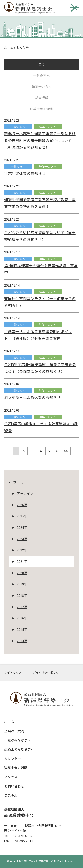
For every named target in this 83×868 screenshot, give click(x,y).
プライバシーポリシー (47, 673)
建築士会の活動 (41, 109)
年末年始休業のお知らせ (25, 174)
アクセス (11, 777)
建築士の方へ (42, 87)
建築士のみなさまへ (19, 750)
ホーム (9, 48)
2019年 (22, 584)
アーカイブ (25, 494)
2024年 (22, 528)
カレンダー (13, 759)
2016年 (22, 618)
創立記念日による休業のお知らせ (32, 398)
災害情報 (42, 98)
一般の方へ (41, 76)
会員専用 (11, 796)
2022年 (22, 550)
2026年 (22, 505)
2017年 (22, 607)
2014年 (22, 641)
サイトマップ (13, 673)
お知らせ (23, 48)
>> (66, 451)
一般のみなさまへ (17, 740)
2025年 (22, 516)
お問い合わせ (14, 786)
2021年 (22, 562)
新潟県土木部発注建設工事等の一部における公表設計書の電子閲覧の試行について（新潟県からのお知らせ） (40, 141)
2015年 (22, 630)
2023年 (22, 539)
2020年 (22, 573)
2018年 (22, 596)
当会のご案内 (14, 731)
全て (42, 65)
